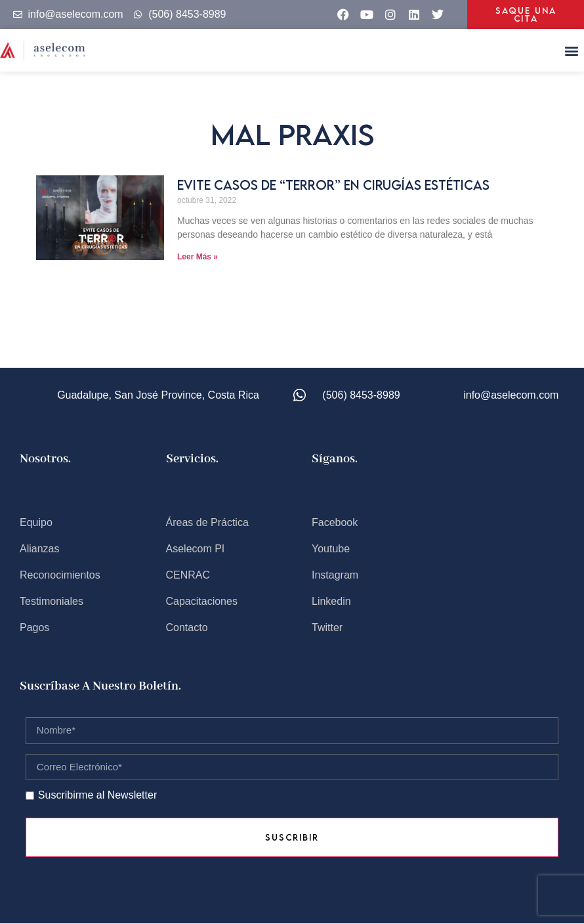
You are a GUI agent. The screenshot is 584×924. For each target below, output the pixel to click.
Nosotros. (45, 459)
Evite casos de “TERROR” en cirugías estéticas (333, 185)
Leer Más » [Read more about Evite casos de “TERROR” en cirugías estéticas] (198, 257)
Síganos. (335, 459)
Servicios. (192, 459)
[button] (571, 50)
